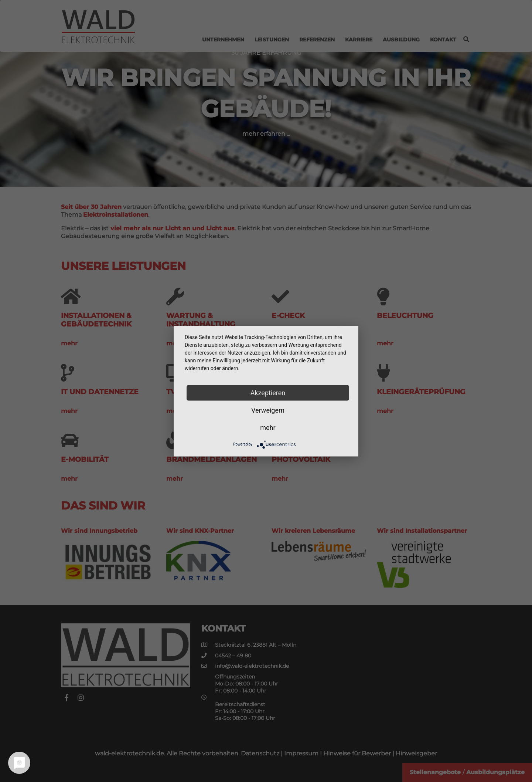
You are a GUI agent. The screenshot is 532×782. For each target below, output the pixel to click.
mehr (268, 427)
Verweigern (268, 410)
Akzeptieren (268, 392)
